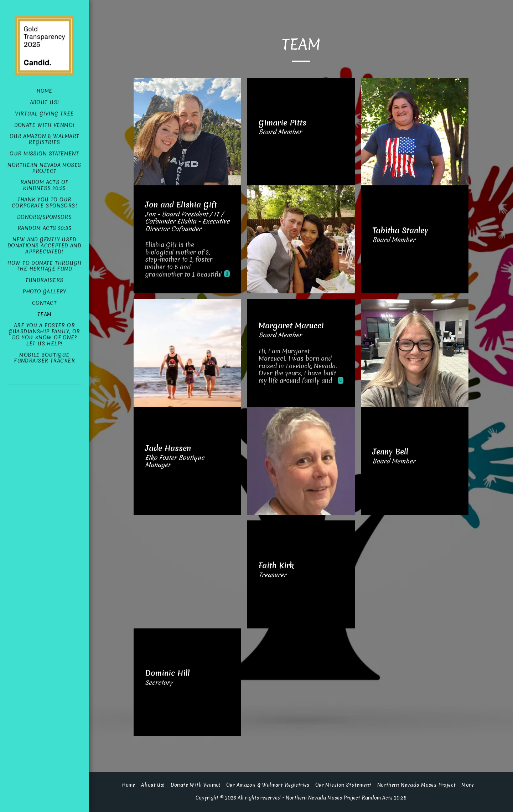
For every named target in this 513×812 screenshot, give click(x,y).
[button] (26, 405)
